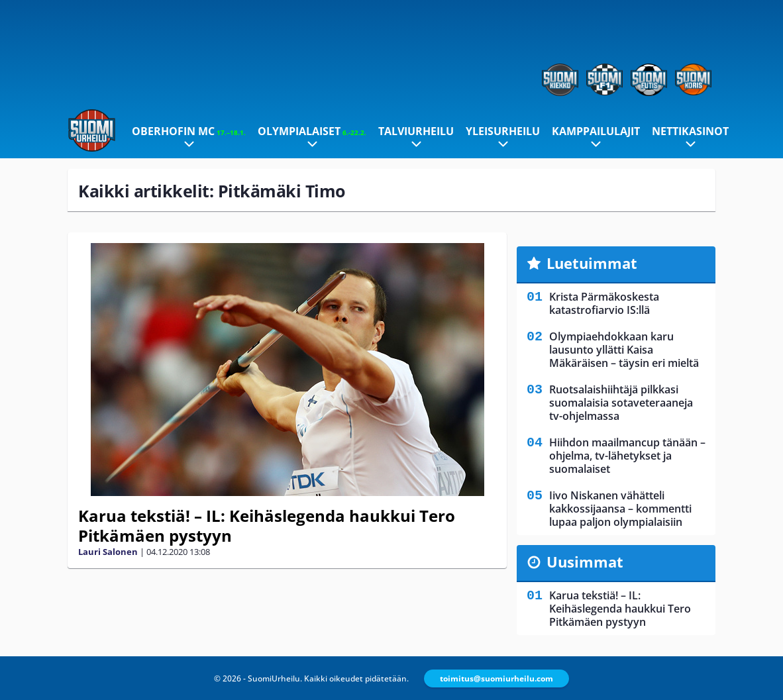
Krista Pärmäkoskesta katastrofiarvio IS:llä (604, 303)
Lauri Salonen (108, 552)
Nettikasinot (690, 131)
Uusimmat (585, 562)
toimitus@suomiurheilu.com (496, 678)
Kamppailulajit (596, 131)
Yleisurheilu (503, 131)
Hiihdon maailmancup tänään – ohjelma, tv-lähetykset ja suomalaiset (627, 456)
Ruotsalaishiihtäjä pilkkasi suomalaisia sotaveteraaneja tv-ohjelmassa (621, 403)
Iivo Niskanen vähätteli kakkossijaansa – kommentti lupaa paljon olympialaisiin (620, 509)
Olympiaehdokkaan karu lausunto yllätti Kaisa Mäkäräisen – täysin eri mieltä (624, 350)
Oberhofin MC (189, 131)
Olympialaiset (312, 131)
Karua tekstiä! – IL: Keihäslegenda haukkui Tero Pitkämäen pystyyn (267, 525)
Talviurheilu (416, 131)
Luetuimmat (592, 263)
